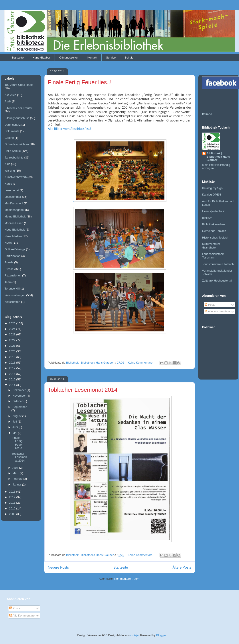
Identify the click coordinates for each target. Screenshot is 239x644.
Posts (210, 305)
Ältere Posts (182, 567)
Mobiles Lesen (14, 223)
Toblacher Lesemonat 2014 (83, 390)
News (8, 243)
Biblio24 (207, 218)
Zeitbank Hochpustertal (217, 281)
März (16, 473)
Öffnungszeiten (69, 58)
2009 (13, 514)
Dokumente (12, 131)
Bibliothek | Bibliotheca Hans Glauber (218, 157)
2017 (13, 368)
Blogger (161, 635)
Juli (15, 422)
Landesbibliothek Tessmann (213, 256)
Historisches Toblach (215, 238)
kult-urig (10, 171)
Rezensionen (13, 275)
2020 (13, 351)
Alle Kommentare (217, 311)
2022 (13, 340)
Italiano (207, 114)
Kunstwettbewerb (16, 177)
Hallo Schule (13, 151)
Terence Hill (12, 289)
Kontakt (92, 58)
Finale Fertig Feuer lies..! (80, 82)
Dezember (20, 390)
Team (8, 282)
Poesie (9, 262)
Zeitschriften (13, 302)
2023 (13, 334)
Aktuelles (11, 95)
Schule (129, 58)
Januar (17, 484)
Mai (15, 433)
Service (111, 58)
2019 (13, 357)
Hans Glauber (41, 58)
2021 (13, 346)
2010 (13, 508)
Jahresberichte (14, 158)
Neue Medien (13, 236)
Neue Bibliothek (15, 230)
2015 (13, 379)
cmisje (135, 635)
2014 (13, 385)
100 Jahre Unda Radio (19, 85)
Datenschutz (13, 125)
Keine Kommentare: (141, 363)
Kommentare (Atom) (127, 579)
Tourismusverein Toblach (218, 264)
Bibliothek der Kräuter (19, 108)
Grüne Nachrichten (17, 144)
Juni (15, 427)
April (16, 468)
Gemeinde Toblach (214, 231)
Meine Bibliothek (15, 216)
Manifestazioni (14, 203)
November (20, 396)
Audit (8, 101)
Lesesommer (13, 197)
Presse (9, 269)
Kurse (8, 184)
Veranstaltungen (15, 295)
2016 (13, 374)
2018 (13, 363)
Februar (18, 479)
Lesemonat (12, 190)
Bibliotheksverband (214, 224)
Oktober (18, 401)
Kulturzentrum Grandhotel (211, 246)
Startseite (18, 58)
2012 (13, 497)
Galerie (9, 138)
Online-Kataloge (15, 249)
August (17, 416)
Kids (7, 164)
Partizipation (13, 256)
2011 (13, 503)
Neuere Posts (58, 567)
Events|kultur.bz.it (213, 211)
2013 (13, 492)
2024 (13, 329)
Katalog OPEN (212, 195)
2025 (13, 323)
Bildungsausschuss (17, 118)
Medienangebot (15, 210)
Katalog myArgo (212, 188)
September (20, 407)
